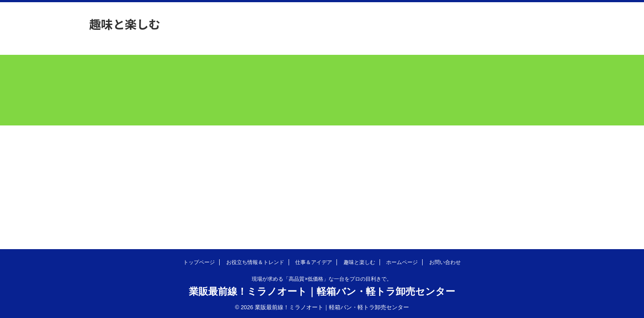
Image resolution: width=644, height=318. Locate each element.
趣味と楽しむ (359, 262)
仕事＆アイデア (314, 262)
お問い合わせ (445, 262)
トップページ (199, 262)
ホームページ (402, 262)
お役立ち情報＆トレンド (255, 262)
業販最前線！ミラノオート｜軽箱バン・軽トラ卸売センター (322, 291)
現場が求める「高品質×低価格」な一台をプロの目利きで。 (322, 279)
